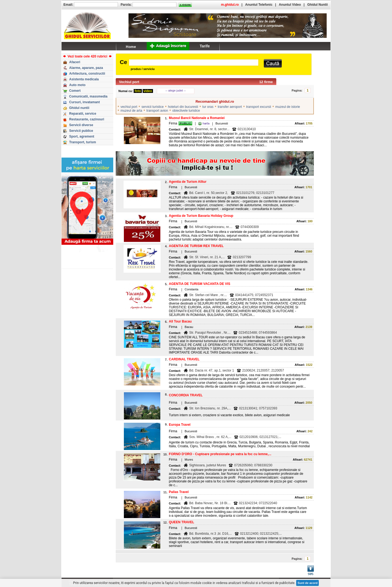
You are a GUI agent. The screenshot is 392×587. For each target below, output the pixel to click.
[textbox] (194, 63)
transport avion (157, 111)
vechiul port (129, 107)
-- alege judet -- (176, 90)
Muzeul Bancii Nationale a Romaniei (197, 118)
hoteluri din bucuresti (183, 107)
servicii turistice (153, 107)
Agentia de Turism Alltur (188, 182)
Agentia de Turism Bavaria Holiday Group (201, 216)
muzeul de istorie (288, 107)
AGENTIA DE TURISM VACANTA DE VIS (199, 284)
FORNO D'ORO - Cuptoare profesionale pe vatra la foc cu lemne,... (220, 454)
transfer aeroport (230, 107)
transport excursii (258, 107)
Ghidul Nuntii (318, 5)
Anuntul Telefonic (259, 5)
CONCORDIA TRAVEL (186, 395)
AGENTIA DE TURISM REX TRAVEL (196, 246)
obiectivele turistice (186, 111)
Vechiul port (129, 82)
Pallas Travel (179, 492)
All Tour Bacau (180, 321)
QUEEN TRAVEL (181, 522)
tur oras (208, 107)
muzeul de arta (131, 111)
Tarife (205, 46)
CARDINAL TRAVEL (184, 359)
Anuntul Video (290, 5)
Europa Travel (180, 425)
